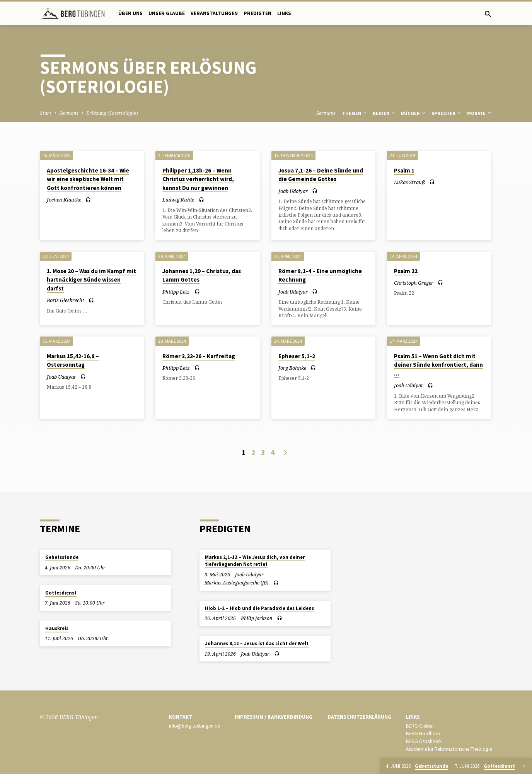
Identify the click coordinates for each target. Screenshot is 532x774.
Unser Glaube (167, 13)
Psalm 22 (406, 271)
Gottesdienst (61, 593)
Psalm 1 (404, 170)
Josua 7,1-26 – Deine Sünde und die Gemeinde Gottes (321, 175)
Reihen (384, 113)
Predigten (257, 13)
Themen (355, 113)
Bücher (414, 113)
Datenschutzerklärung (359, 717)
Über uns (130, 13)
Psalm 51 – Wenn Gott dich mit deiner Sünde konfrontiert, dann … (438, 365)
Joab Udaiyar (293, 191)
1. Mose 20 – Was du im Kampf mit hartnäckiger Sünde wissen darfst (91, 280)
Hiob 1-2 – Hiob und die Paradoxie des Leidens (259, 608)
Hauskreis (57, 628)
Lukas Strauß (409, 182)
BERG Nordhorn (423, 734)
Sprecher (447, 113)
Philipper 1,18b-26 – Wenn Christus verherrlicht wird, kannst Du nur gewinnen (198, 179)
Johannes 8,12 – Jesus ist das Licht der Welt (257, 643)
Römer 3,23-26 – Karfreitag (199, 356)
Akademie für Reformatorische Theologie (449, 749)
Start (46, 113)
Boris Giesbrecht (66, 300)
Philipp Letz (176, 292)
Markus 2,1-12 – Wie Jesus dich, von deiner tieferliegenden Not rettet (255, 561)
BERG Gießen (420, 726)
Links (284, 13)
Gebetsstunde (62, 557)
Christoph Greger (414, 283)
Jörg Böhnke (292, 368)
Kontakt (181, 717)
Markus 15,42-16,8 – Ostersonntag (73, 361)
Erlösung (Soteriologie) (112, 113)
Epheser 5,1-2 (297, 356)
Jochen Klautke (64, 200)
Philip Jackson (257, 618)
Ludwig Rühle (178, 200)
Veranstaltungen (214, 13)
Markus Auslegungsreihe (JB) (236, 583)
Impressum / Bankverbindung (274, 717)
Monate (480, 113)
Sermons (69, 113)
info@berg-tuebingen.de (194, 726)
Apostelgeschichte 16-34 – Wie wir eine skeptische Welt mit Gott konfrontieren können (88, 179)
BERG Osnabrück (424, 741)
